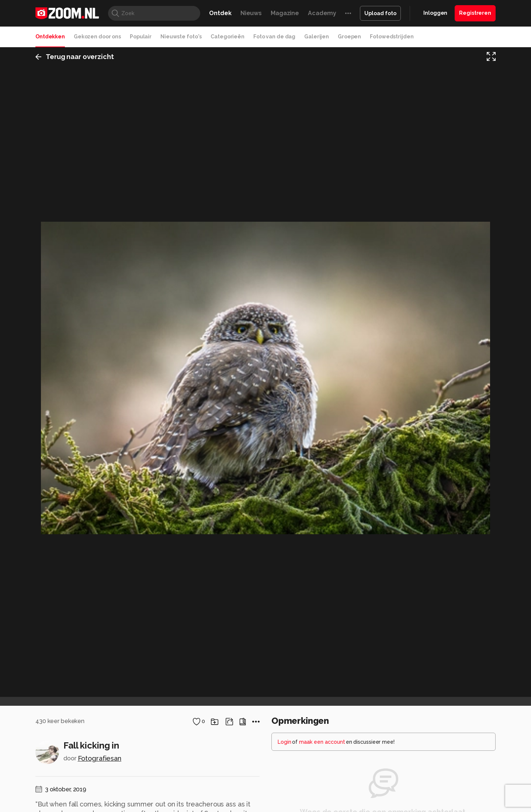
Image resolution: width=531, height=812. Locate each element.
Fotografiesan (100, 758)
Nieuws (251, 13)
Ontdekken (50, 37)
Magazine (285, 13)
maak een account (322, 742)
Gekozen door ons (97, 37)
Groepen (349, 37)
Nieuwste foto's (181, 37)
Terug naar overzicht (75, 57)
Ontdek (220, 13)
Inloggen (435, 13)
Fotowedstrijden (392, 37)
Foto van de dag (274, 37)
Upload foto (380, 13)
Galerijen (317, 37)
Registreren (475, 13)
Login (284, 742)
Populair (141, 37)
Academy (322, 13)
